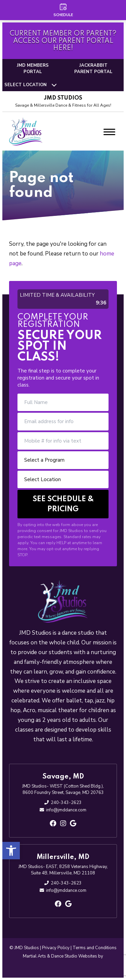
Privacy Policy (56, 948)
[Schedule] (63, 10)
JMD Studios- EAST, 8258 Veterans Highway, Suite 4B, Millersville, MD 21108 (63, 870)
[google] (73, 824)
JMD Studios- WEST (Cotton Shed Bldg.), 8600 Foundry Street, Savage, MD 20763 (63, 790)
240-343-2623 (66, 803)
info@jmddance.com (66, 810)
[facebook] (53, 824)
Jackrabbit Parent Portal (93, 69)
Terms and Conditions (95, 948)
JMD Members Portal (33, 69)
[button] (11, 851)
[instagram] (63, 824)
